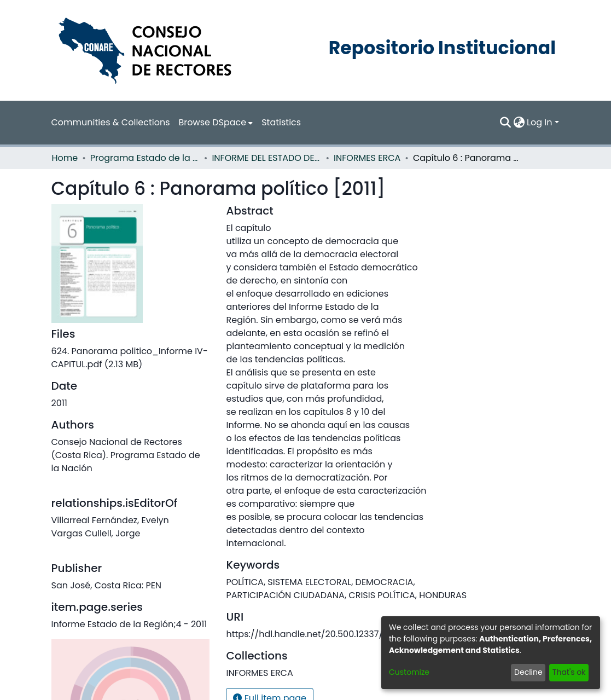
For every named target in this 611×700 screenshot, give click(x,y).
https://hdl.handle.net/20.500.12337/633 (303, 634)
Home (63, 158)
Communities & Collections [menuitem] (103, 122)
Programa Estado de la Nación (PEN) (141, 158)
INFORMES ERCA (362, 158)
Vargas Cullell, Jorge (91, 520)
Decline (532, 672)
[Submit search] (506, 123)
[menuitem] (198, 123)
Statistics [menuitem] (259, 122)
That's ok (570, 672)
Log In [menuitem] (540, 122)
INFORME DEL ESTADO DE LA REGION (262, 158)
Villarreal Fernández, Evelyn (104, 507)
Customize (408, 672)
